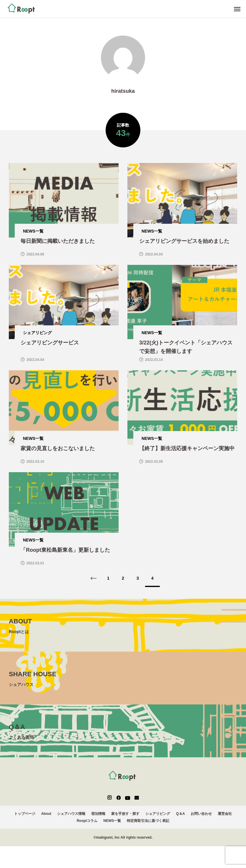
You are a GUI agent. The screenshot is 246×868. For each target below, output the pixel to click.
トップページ (25, 818)
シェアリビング (158, 818)
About (46, 818)
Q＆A (180, 818)
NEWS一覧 (112, 825)
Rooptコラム (87, 825)
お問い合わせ (201, 818)
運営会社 (225, 818)
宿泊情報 (98, 818)
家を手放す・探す (125, 818)
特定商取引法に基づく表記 (148, 825)
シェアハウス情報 (71, 818)
